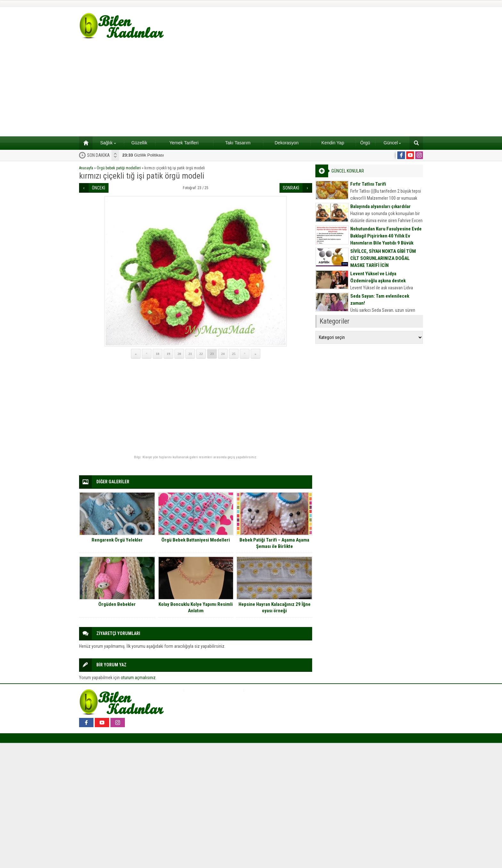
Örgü (365, 143)
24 (223, 354)
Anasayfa (86, 168)
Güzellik (139, 143)
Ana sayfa (84, 143)
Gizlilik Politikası (143, 155)
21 (190, 354)
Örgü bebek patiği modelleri (119, 168)
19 (169, 354)
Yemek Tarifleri (184, 143)
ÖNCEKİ (99, 188)
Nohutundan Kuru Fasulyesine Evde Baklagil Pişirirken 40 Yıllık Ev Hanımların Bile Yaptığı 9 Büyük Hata (386, 239)
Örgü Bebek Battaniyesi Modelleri (196, 540)
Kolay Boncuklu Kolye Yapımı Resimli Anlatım (196, 607)
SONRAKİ (291, 188)
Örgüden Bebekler (117, 604)
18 (158, 354)
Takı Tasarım (238, 143)
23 (212, 354)
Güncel (392, 143)
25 (234, 354)
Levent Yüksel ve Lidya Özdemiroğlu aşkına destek (378, 277)
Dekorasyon (287, 143)
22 (201, 354)
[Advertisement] (251, 88)
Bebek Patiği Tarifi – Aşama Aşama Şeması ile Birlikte (274, 543)
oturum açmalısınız (138, 678)
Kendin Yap (333, 143)
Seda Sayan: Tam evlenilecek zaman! (380, 300)
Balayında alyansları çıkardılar (381, 206)
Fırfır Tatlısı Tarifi (368, 184)
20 (179, 354)
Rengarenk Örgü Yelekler (117, 540)
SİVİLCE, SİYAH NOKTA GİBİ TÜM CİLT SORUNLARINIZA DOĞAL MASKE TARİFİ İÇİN (383, 258)
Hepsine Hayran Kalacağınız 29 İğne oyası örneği (275, 607)
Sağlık (108, 143)
